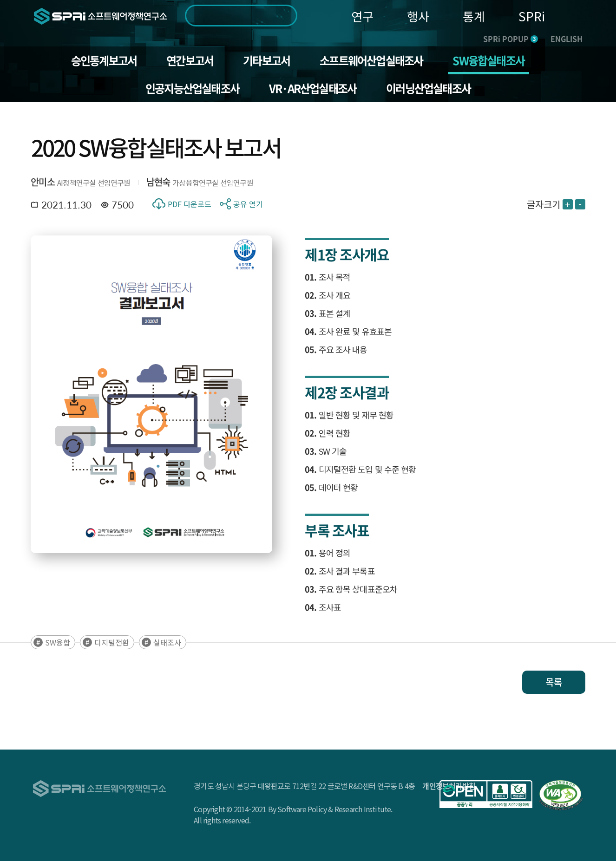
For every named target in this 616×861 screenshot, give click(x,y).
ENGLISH (567, 39)
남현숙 (158, 182)
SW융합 (58, 642)
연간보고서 (190, 60)
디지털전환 (112, 642)
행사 (418, 16)
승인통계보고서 (104, 60)
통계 (474, 16)
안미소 (43, 182)
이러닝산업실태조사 (428, 88)
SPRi (532, 16)
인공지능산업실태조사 (192, 88)
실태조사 (167, 642)
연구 (362, 16)
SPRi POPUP (511, 39)
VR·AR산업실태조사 (313, 88)
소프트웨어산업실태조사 (371, 60)
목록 (554, 682)
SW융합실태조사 (488, 60)
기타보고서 (266, 60)
